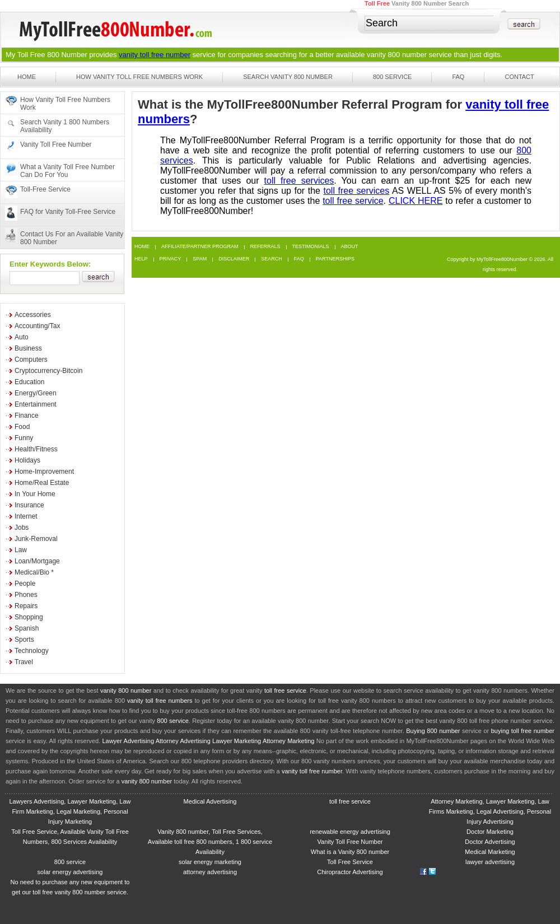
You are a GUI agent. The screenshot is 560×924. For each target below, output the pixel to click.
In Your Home (35, 494)
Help (141, 259)
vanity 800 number (397, 55)
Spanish (27, 628)
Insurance (29, 505)
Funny (24, 438)
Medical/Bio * (34, 572)
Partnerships (335, 259)
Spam (200, 259)
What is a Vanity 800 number (350, 852)
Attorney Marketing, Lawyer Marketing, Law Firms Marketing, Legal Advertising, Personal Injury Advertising (490, 811)
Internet (26, 516)
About (350, 247)
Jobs (22, 528)
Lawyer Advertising (128, 741)
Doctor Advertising (490, 842)
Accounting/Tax (37, 326)
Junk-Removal (36, 539)
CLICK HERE (416, 201)
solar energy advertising (70, 872)
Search (272, 259)
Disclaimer (234, 259)
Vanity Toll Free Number (56, 144)
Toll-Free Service (45, 189)
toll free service (353, 201)
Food (22, 427)
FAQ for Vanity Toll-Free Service (68, 212)
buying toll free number (523, 731)
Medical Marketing (490, 852)
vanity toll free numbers (160, 701)
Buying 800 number (433, 731)
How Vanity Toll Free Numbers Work (139, 77)
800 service (173, 721)
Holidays (27, 460)
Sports (24, 640)
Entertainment (36, 404)
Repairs (26, 606)
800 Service (393, 77)
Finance (27, 416)
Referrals (265, 247)
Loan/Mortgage (37, 561)
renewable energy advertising (350, 832)
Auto (22, 337)
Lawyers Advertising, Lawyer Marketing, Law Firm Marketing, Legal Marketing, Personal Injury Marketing (70, 811)
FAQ (458, 77)
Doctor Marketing (490, 832)
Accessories (33, 315)
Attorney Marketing (289, 741)
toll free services (299, 181)
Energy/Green (36, 393)
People (25, 584)
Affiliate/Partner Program (200, 247)
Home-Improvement (44, 472)
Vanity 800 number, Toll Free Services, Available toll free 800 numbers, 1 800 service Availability (210, 842)
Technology (32, 651)
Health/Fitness (36, 449)
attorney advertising (210, 872)
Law (21, 550)
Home (27, 77)
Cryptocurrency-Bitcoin (48, 371)
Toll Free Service (350, 862)
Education (29, 382)
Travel (24, 662)
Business (28, 348)
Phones (26, 595)
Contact (519, 77)
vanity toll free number (155, 55)
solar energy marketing (210, 862)
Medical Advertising (210, 801)
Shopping (29, 617)
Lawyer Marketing (237, 741)
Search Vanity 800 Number (288, 77)
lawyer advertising (490, 862)
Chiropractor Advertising (350, 872)
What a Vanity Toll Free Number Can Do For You (67, 171)
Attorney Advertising (183, 741)
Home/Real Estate (42, 483)
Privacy (171, 259)
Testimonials (311, 247)
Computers (31, 360)
